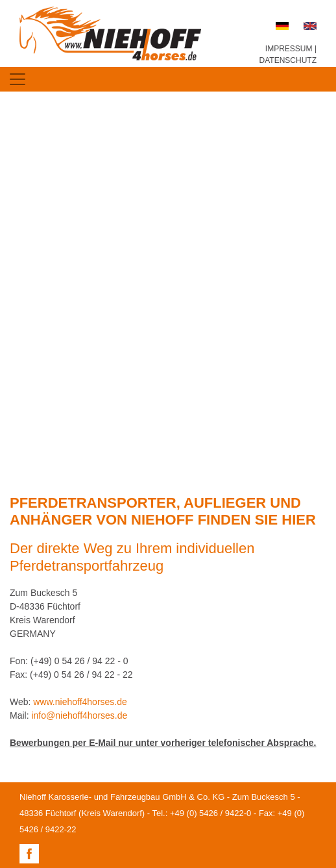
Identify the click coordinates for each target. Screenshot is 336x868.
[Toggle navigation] (18, 79)
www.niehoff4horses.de (80, 702)
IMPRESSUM (289, 49)
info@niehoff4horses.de (79, 715)
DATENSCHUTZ (288, 60)
